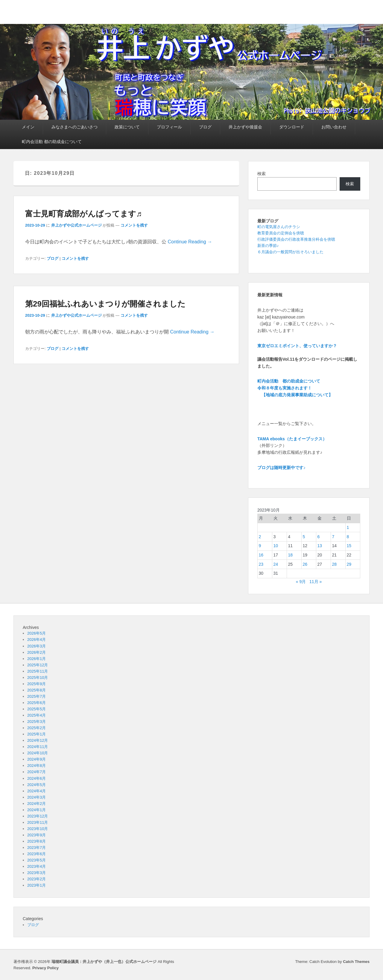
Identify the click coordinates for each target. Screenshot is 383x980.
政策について (127, 127)
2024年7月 (37, 772)
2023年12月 (38, 816)
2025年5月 (37, 709)
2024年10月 (38, 753)
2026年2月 (37, 652)
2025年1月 (37, 734)
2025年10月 (38, 678)
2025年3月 (37, 722)
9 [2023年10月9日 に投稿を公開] (260, 546)
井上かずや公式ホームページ (76, 225)
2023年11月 (38, 822)
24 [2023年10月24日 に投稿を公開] (276, 564)
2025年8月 (37, 690)
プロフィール (169, 127)
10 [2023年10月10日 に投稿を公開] (276, 546)
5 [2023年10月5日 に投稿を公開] (304, 537)
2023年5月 (37, 860)
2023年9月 (37, 835)
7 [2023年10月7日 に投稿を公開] (333, 537)
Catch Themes (356, 962)
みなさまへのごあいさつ (75, 127)
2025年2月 (37, 728)
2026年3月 (37, 646)
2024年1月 (37, 810)
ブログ (205, 127)
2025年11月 (38, 671)
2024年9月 (37, 759)
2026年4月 (37, 640)
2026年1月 (37, 659)
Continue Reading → (190, 242)
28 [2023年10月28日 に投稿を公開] (335, 564)
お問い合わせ (334, 127)
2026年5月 (37, 633)
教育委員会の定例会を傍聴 (281, 233)
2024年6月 (37, 778)
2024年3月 (37, 797)
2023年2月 (37, 879)
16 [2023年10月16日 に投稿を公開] (261, 555)
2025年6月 (37, 703)
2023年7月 (37, 848)
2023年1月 (37, 885)
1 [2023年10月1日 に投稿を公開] (348, 527)
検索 (262, 174)
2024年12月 (38, 740)
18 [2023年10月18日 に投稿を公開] (291, 555)
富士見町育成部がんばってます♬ (84, 214)
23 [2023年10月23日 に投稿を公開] (261, 564)
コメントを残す (134, 225)
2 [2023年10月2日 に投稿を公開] (260, 537)
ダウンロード (292, 127)
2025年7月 (37, 696)
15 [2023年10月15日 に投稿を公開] (349, 546)
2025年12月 (38, 665)
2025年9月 (37, 684)
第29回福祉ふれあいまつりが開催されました (105, 304)
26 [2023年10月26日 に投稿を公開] (305, 564)
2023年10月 (38, 829)
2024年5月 (37, 785)
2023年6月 (37, 854)
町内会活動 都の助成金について (52, 142)
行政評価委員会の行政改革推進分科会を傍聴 (296, 239)
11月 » (316, 582)
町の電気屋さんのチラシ (279, 227)
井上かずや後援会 (245, 127)
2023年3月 (37, 873)
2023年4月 (37, 866)
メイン (28, 127)
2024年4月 (37, 791)
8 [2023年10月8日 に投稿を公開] (348, 537)
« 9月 (301, 582)
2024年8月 (37, 766)
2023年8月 (37, 841)
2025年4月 (37, 715)
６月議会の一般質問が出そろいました (290, 252)
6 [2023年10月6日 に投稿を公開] (319, 537)
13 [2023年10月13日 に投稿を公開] (320, 546)
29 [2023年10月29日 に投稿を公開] (349, 564)
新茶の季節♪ (268, 246)
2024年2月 (37, 804)
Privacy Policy (45, 968)
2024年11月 (38, 747)
